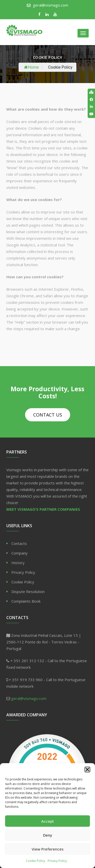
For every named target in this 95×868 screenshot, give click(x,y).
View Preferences (48, 849)
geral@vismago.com (51, 5)
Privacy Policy (57, 861)
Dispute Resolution (28, 591)
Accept (48, 821)
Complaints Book (26, 601)
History (18, 563)
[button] (87, 770)
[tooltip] (91, 92)
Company (20, 553)
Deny (48, 835)
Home (31, 67)
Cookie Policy (35, 861)
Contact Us (48, 415)
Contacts (19, 543)
